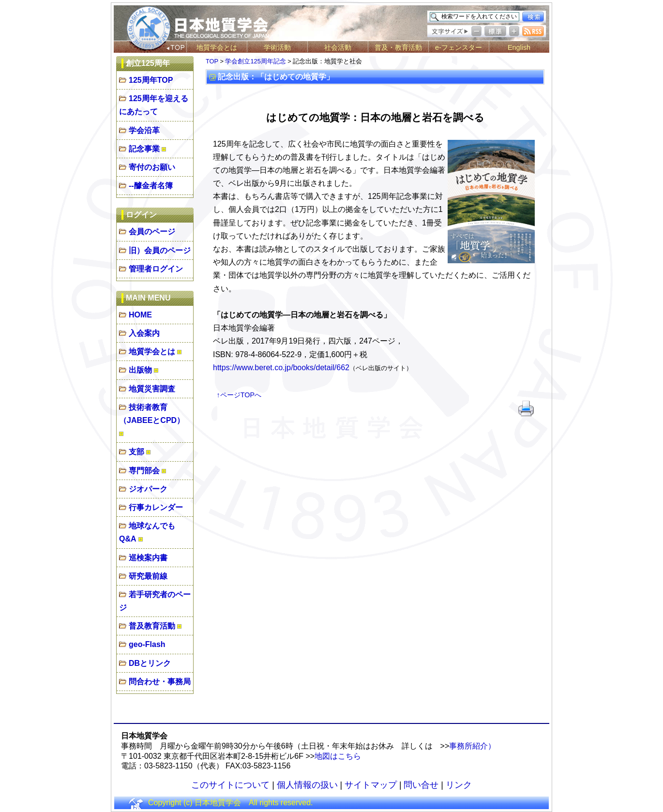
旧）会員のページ (160, 250)
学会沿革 (144, 130)
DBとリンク (150, 663)
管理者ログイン (156, 269)
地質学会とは (217, 47)
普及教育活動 (152, 626)
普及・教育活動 (398, 47)
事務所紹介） (472, 746)
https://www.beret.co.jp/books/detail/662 (281, 368)
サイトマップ (371, 785)
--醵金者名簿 (151, 186)
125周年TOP (151, 80)
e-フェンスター (459, 47)
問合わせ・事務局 (160, 682)
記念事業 (144, 149)
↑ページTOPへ (239, 395)
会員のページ (152, 232)
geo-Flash (147, 644)
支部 (136, 452)
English (519, 47)
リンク (459, 785)
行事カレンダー (156, 507)
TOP (212, 61)
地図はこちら (338, 756)
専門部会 (144, 471)
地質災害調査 (152, 389)
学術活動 (277, 47)
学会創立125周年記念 (255, 61)
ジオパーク (148, 489)
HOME (140, 315)
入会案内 (144, 333)
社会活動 (338, 47)
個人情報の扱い (307, 785)
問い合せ (421, 785)
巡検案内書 (148, 558)
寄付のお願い (152, 167)
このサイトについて (230, 785)
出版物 (140, 370)
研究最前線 (148, 576)
